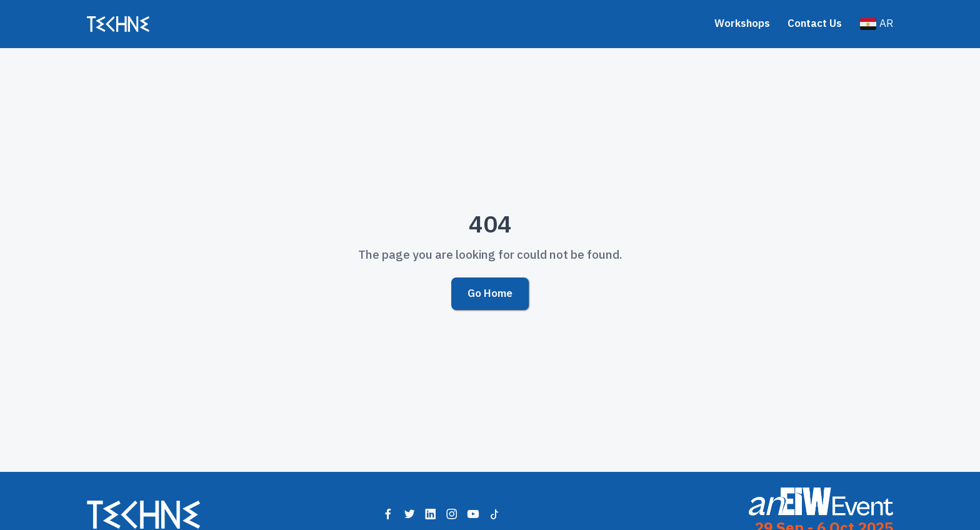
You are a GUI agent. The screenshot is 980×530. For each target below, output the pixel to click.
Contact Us (815, 23)
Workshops (742, 23)
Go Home (490, 293)
